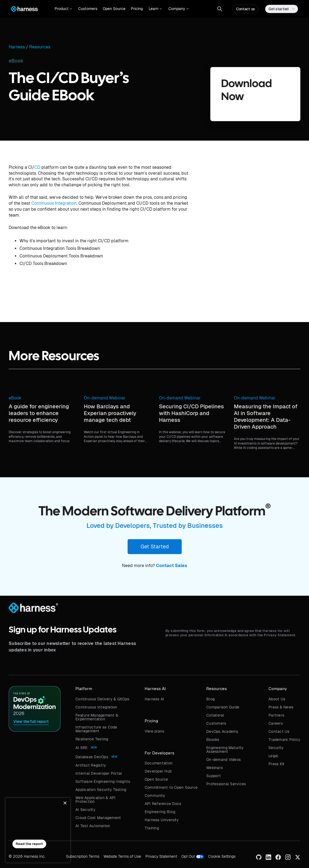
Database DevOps (92, 757)
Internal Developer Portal (99, 773)
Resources (40, 47)
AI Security (85, 810)
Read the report (29, 844)
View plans (154, 731)
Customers (88, 9)
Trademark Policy (284, 740)
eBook (15, 398)
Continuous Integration (54, 203)
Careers (276, 723)
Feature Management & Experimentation (97, 717)
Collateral (215, 715)
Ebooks (213, 740)
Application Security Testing (101, 790)
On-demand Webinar (105, 398)
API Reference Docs (163, 804)
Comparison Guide (223, 707)
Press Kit (276, 764)
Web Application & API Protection (95, 800)
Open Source (114, 9)
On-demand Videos (223, 760)
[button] (63, 9)
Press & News (281, 707)
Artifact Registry (91, 765)
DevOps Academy (222, 731)
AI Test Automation (93, 826)
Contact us (245, 9)
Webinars (215, 768)
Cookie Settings (222, 856)
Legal (273, 756)
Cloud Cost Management (98, 818)
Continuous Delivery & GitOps (102, 699)
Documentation (159, 763)
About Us (277, 699)
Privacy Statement (161, 856)
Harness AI (154, 699)
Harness (17, 47)
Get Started (155, 546)
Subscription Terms (83, 856)
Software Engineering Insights (103, 781)
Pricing (137, 9)
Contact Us (279, 731)
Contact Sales (172, 566)
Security (276, 748)
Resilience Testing (92, 739)
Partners (276, 715)
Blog (210, 699)
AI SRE (82, 748)
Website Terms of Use (122, 856)
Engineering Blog (160, 812)
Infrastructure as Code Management (96, 729)
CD (37, 167)
